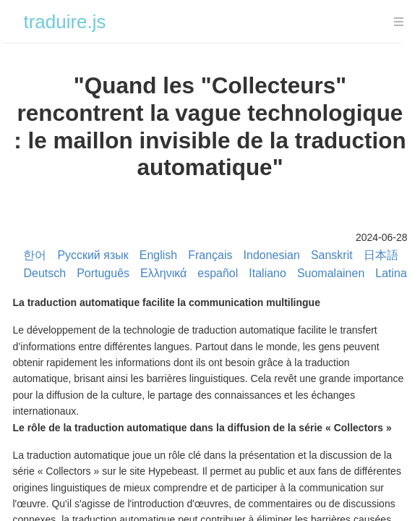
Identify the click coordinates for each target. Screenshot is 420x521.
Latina (391, 273)
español (218, 273)
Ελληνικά (163, 273)
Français (210, 255)
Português (103, 273)
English (158, 255)
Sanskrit (332, 255)
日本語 (381, 255)
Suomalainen (331, 273)
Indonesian (272, 255)
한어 (35, 255)
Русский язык (93, 255)
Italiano (267, 273)
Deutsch (44, 273)
